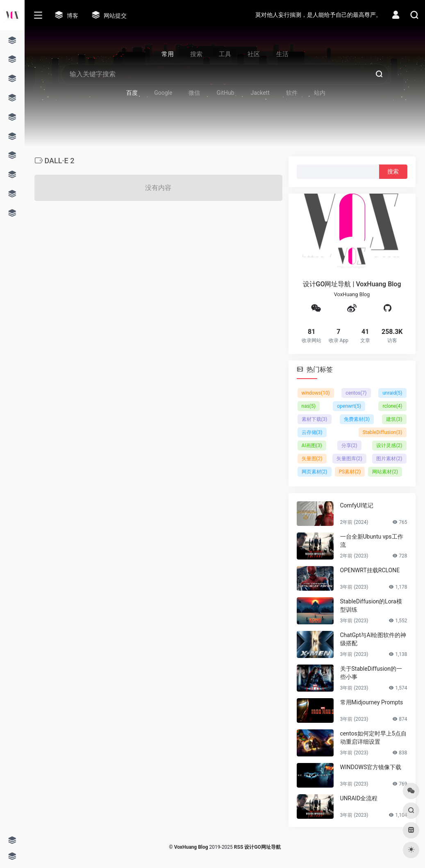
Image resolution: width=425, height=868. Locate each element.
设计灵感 (389, 445)
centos (356, 393)
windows (316, 393)
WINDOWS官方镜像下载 (371, 767)
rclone (392, 406)
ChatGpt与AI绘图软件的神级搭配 (373, 639)
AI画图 (312, 445)
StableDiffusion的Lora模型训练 (371, 605)
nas (309, 406)
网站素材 (385, 472)
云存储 (312, 432)
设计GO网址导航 (262, 847)
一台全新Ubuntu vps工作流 (372, 541)
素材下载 (315, 419)
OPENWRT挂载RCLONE (370, 570)
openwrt (349, 406)
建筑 (394, 419)
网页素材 (315, 472)
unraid (392, 393)
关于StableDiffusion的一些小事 (371, 673)
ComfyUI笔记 (357, 505)
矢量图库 (349, 459)
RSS (239, 847)
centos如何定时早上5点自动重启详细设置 (373, 738)
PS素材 (350, 472)
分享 (349, 445)
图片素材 (389, 459)
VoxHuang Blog (191, 847)
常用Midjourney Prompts (372, 702)
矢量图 (312, 459)
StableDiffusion (383, 432)
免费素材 (357, 419)
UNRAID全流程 (359, 798)
